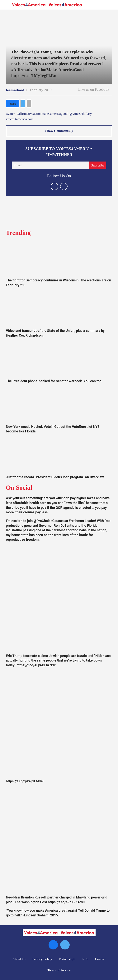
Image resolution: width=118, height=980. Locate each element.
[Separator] (29, 103)
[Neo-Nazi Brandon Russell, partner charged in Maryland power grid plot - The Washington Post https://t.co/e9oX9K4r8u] (59, 840)
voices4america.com (20, 119)
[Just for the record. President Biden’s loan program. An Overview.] (59, 455)
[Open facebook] (64, 186)
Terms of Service (59, 970)
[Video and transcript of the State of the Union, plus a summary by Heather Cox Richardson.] (59, 309)
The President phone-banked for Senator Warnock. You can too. (54, 381)
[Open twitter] (54, 186)
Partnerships (67, 959)
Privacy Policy (42, 959)
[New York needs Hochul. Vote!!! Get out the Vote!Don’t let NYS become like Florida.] (59, 405)
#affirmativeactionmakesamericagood (42, 114)
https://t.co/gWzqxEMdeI (25, 781)
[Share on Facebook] (12, 103)
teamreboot (15, 90)
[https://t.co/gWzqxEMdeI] (59, 724)
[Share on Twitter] (23, 103)
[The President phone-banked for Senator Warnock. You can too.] (59, 359)
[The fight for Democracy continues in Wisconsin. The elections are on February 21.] (59, 259)
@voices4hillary (81, 114)
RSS (85, 959)
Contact (100, 959)
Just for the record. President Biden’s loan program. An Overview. (55, 477)
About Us (19, 959)
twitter (10, 114)
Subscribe (98, 165)
